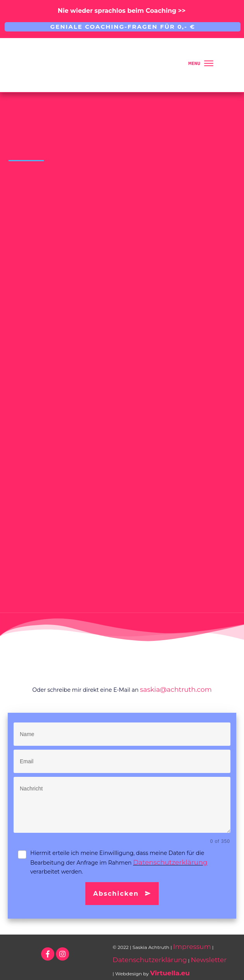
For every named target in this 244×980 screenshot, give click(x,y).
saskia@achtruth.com (176, 689)
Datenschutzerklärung (170, 862)
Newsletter (209, 960)
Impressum (192, 947)
